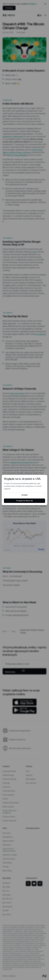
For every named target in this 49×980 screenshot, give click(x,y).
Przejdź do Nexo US (24, 501)
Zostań (24, 495)
